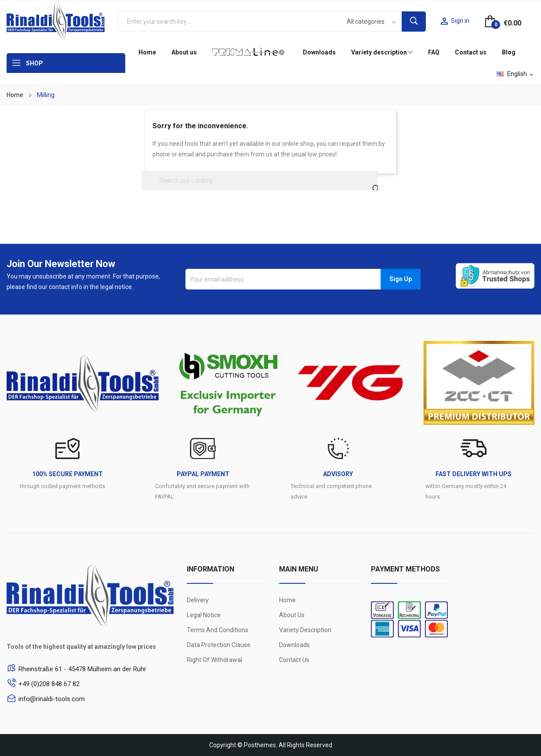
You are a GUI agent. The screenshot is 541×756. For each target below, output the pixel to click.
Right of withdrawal (214, 660)
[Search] (260, 181)
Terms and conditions (218, 630)
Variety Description (305, 630)
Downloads (294, 645)
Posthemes (260, 745)
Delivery (198, 600)
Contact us (294, 660)
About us (292, 615)
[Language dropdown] (516, 74)
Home (287, 600)
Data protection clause (219, 645)
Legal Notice (204, 615)
